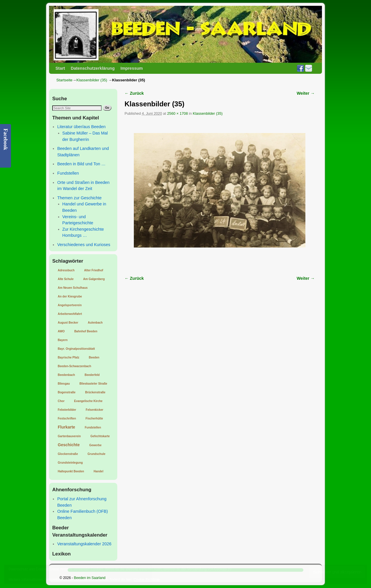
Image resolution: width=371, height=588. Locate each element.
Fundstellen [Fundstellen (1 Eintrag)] (93, 427)
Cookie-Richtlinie (147, 580)
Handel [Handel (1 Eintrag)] (99, 471)
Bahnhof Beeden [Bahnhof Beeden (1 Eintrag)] (86, 331)
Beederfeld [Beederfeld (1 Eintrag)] (92, 375)
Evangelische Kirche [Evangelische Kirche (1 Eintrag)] (88, 401)
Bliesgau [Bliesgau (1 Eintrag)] (64, 384)
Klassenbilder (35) (92, 80)
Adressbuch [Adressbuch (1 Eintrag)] (66, 270)
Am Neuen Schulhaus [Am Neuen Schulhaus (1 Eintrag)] (73, 288)
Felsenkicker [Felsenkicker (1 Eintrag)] (94, 410)
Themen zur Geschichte (79, 198)
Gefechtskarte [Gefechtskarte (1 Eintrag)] (100, 436)
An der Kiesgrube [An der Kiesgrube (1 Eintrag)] (70, 296)
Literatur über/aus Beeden (81, 127)
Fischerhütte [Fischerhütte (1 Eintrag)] (94, 418)
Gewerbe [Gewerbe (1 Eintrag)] (95, 445)
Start (60, 68)
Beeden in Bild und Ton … (81, 164)
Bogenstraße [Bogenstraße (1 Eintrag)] (67, 392)
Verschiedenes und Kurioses (84, 245)
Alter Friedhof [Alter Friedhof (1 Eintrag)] (94, 270)
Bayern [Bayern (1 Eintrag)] (63, 340)
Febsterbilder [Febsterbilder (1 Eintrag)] (67, 410)
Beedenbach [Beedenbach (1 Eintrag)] (66, 375)
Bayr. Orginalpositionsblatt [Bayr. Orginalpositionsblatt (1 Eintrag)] (76, 349)
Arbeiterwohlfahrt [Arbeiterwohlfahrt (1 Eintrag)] (70, 314)
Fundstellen (68, 173)
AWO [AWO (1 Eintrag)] (61, 331)
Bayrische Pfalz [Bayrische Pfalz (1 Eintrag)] (69, 357)
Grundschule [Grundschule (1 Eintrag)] (96, 454)
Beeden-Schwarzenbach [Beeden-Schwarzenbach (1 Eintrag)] (74, 366)
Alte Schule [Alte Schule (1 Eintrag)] (66, 279)
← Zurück (134, 93)
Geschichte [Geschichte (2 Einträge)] (69, 445)
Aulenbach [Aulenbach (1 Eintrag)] (95, 323)
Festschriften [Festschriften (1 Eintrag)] (67, 418)
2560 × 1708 (178, 113)
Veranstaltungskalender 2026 (84, 544)
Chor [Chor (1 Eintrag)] (61, 401)
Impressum (132, 68)
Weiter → (306, 93)
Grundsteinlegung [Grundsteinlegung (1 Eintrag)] (70, 463)
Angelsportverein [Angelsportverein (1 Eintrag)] (70, 305)
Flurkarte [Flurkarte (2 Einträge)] (66, 427)
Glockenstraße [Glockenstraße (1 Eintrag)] (68, 454)
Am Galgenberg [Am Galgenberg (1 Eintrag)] (94, 279)
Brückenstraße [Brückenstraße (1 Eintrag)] (95, 392)
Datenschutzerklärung (93, 68)
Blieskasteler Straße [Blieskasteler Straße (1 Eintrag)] (93, 384)
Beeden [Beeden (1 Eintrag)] (94, 357)
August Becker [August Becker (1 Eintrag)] (68, 323)
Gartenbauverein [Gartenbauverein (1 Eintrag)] (69, 436)
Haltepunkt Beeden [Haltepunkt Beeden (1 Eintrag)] (71, 471)
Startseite (64, 80)
